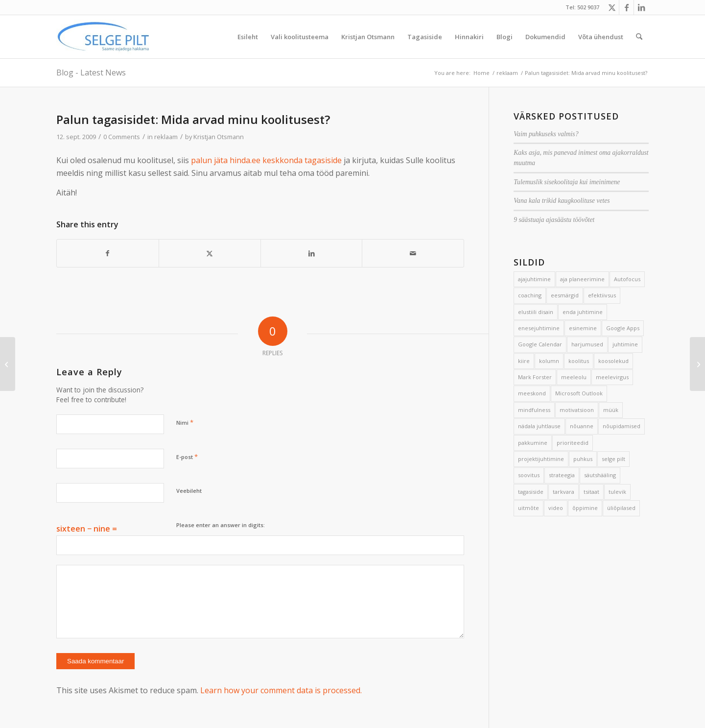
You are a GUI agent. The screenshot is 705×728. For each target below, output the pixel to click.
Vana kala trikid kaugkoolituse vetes (562, 201)
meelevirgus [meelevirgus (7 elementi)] (612, 377)
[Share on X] (210, 253)
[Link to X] (612, 7)
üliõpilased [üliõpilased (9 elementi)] (621, 508)
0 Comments (122, 137)
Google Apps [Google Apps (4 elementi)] (623, 328)
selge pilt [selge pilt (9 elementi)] (613, 459)
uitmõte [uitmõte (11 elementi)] (529, 508)
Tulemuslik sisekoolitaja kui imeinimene (567, 182)
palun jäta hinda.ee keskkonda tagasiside (266, 160)
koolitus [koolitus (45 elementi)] (579, 361)
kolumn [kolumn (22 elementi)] (549, 361)
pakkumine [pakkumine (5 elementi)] (533, 443)
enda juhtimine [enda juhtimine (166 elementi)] (583, 312)
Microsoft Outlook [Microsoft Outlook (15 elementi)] (579, 393)
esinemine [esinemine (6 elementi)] (583, 328)
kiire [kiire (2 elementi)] (524, 361)
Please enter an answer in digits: (221, 525)
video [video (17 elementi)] (556, 508)
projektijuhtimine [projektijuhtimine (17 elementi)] (541, 459)
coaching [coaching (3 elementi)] (530, 295)
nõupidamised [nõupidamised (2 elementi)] (622, 426)
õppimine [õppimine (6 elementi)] (585, 508)
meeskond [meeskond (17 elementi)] (532, 393)
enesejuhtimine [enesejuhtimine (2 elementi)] (539, 328)
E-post (187, 457)
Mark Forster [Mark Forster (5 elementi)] (535, 377)
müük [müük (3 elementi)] (611, 410)
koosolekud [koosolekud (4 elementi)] (613, 361)
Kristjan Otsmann (219, 137)
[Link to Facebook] (626, 7)
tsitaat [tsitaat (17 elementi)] (591, 492)
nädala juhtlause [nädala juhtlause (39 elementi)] (539, 426)
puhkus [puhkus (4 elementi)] (583, 459)
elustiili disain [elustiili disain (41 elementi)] (536, 312)
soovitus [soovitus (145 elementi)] (529, 475)
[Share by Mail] (413, 253)
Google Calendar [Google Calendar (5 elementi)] (540, 344)
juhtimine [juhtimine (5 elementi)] (625, 344)
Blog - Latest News (91, 73)
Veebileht (189, 491)
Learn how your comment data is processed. (281, 690)
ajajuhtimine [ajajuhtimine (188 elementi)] (534, 279)
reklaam (166, 137)
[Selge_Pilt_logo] (103, 37)
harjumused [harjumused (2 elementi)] (587, 344)
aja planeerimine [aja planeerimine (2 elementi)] (582, 279)
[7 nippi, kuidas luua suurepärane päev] (697, 364)
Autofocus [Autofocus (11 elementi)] (627, 279)
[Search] (639, 37)
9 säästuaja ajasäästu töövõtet (554, 220)
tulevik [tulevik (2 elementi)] (617, 492)
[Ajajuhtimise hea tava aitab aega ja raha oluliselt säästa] (8, 364)
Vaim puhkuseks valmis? (546, 134)
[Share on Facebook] (108, 253)
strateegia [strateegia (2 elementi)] (562, 475)
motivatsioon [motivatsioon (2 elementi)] (577, 410)
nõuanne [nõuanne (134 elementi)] (582, 426)
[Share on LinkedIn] (312, 253)
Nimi (185, 422)
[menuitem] (248, 37)
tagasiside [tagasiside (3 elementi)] (531, 492)
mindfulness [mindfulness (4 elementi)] (534, 410)
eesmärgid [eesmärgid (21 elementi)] (565, 295)
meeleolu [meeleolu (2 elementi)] (574, 377)
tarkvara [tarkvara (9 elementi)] (564, 492)
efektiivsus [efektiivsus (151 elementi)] (602, 295)
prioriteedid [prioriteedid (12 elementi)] (573, 443)
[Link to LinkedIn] (641, 7)
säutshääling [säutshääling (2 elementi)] (600, 475)
